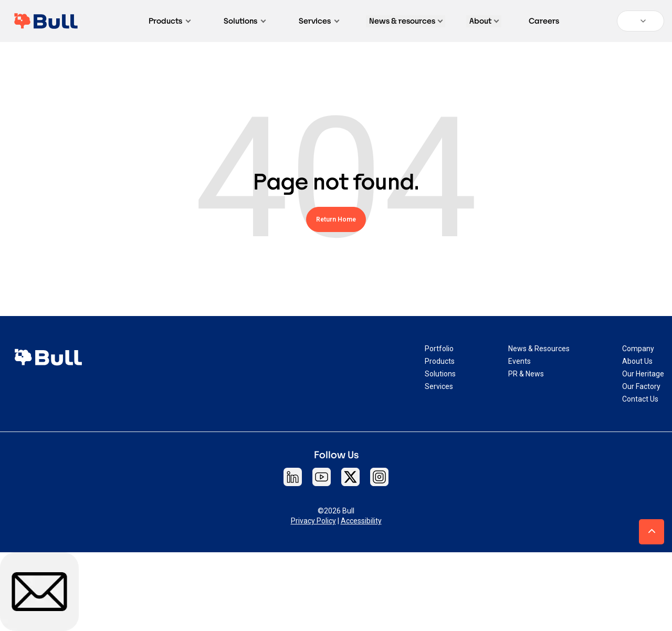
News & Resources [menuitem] (539, 349)
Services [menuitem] (439, 386)
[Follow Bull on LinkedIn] (293, 477)
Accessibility (361, 521)
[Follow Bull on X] (350, 477)
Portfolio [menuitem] (439, 349)
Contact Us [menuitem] (640, 399)
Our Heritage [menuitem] (643, 374)
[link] (48, 357)
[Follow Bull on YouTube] (322, 477)
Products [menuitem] (440, 361)
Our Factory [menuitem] (641, 386)
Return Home (336, 219)
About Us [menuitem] (637, 361)
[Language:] (640, 21)
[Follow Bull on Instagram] (379, 477)
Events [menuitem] (519, 361)
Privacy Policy (313, 521)
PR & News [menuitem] (526, 374)
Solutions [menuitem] (440, 374)
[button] (652, 532)
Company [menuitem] (638, 349)
